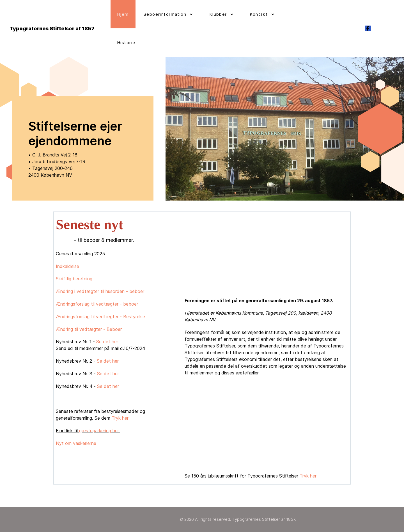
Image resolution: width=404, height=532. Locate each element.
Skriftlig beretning (74, 279)
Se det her (107, 342)
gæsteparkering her (100, 431)
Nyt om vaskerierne (77, 443)
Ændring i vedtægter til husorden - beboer (100, 291)
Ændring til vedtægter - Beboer (89, 329)
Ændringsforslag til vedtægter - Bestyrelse (100, 317)
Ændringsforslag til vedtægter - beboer (97, 304)
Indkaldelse (67, 266)
